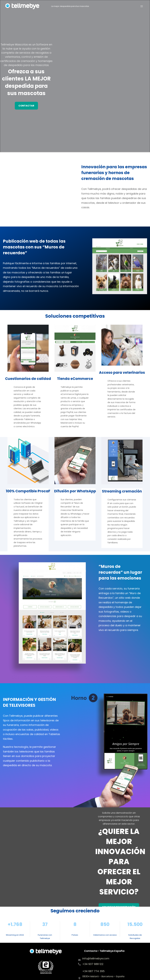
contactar (26, 106)
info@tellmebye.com (96, 958)
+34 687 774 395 (93, 971)
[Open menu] (142, 6)
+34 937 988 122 (93, 964)
